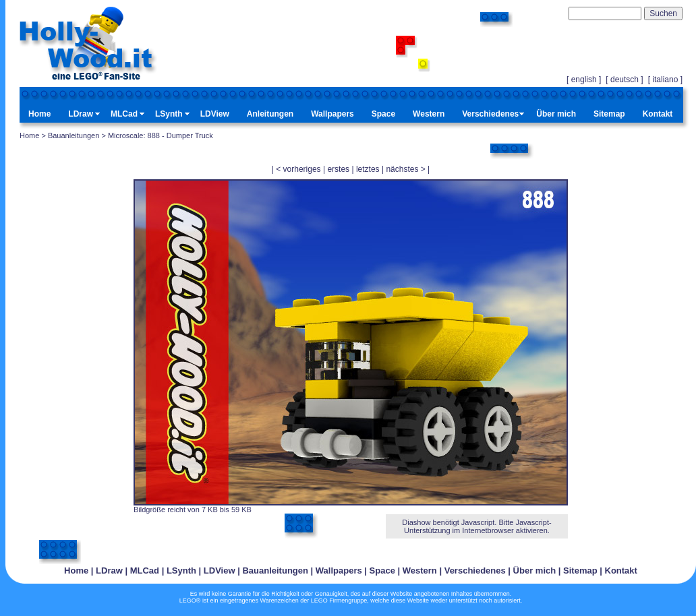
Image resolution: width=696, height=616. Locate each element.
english (584, 80)
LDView (215, 114)
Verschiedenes (490, 114)
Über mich (556, 114)
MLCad (124, 114)
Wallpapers (332, 114)
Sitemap (609, 114)
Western (429, 114)
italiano (665, 80)
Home (39, 114)
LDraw (81, 114)
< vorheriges (298, 169)
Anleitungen (270, 114)
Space (383, 114)
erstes (338, 169)
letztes (368, 169)
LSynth (169, 114)
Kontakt (658, 114)
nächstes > (405, 169)
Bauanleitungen (74, 135)
